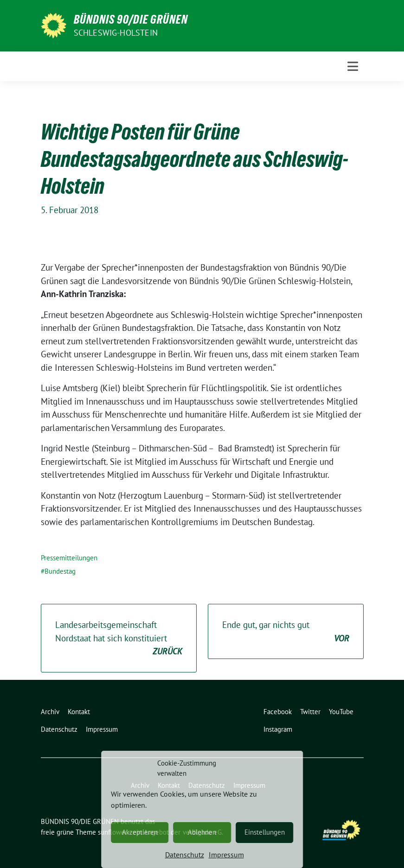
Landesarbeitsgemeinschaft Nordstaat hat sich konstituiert (119, 639)
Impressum (226, 855)
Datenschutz (185, 855)
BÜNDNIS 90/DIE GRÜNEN (131, 19)
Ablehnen (202, 832)
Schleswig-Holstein (116, 33)
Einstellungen (265, 832)
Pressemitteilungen (69, 558)
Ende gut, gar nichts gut (286, 632)
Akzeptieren (140, 832)
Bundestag (60, 571)
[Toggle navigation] (353, 66)
